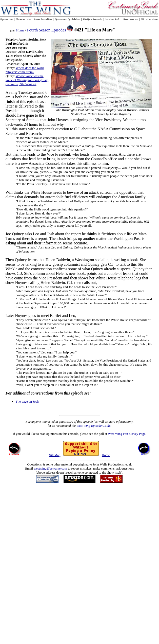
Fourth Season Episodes (47, 30)
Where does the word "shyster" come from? (25, 70)
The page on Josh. (28, 401)
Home (20, 30)
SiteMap (55, 455)
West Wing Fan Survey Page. (127, 434)
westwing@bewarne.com (50, 468)
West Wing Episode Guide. (94, 426)
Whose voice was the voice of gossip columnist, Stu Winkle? (27, 80)
